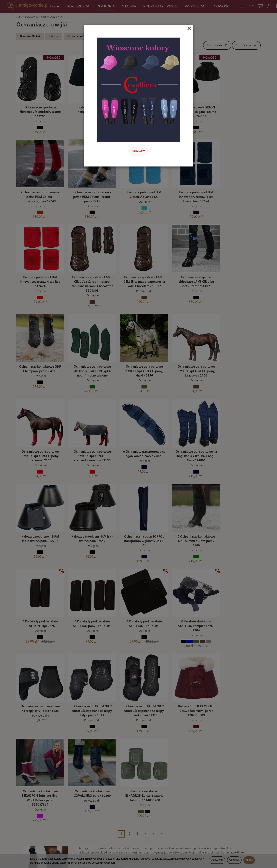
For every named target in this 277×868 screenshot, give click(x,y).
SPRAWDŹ (138, 152)
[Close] (189, 28)
